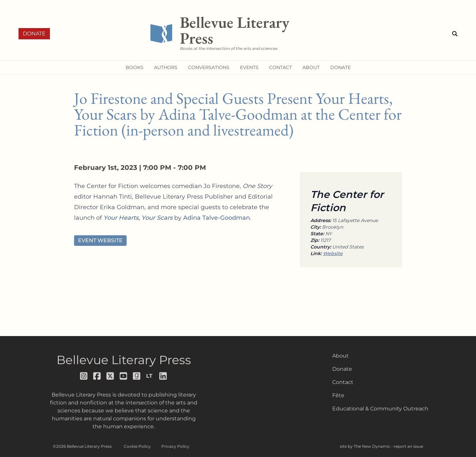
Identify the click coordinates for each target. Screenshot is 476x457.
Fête (338, 395)
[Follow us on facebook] (97, 376)
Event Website (100, 240)
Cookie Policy (137, 446)
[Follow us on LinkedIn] (163, 376)
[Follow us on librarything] (150, 376)
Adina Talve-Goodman (217, 218)
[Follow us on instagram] (84, 376)
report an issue (408, 446)
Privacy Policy (175, 446)
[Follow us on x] (110, 376)
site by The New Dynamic (366, 446)
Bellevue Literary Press (124, 360)
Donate (34, 34)
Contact (343, 382)
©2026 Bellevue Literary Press (82, 446)
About (340, 356)
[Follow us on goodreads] (137, 376)
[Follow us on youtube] (124, 376)
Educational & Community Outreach (380, 409)
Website (333, 253)
